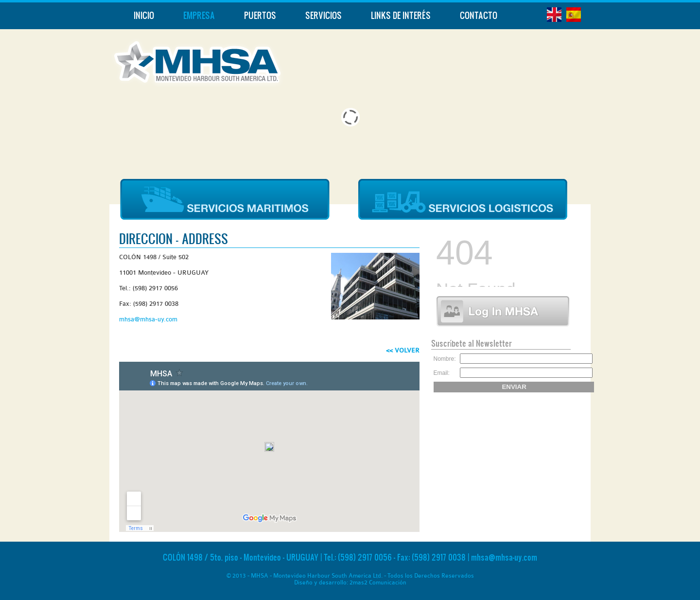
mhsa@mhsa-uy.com (148, 319)
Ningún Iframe (500, 258)
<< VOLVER (403, 350)
